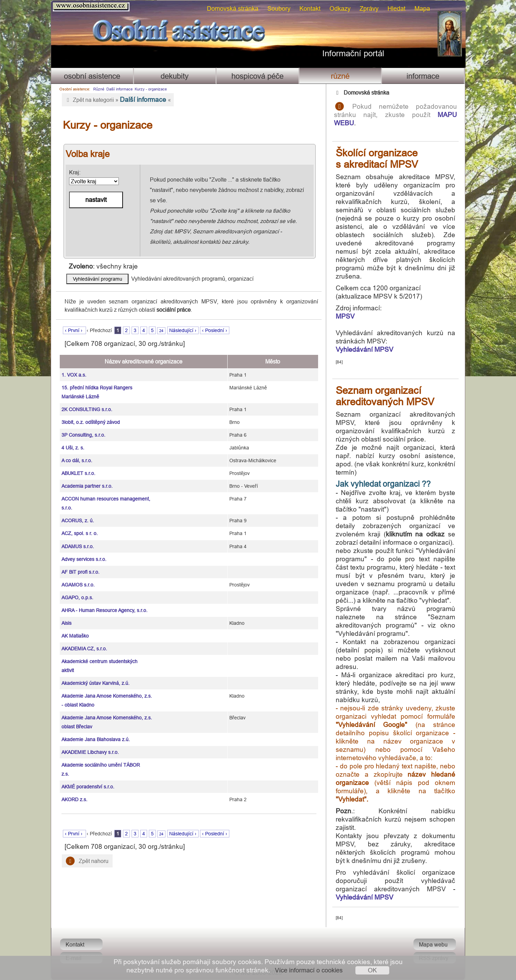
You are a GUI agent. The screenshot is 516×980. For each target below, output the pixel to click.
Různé (340, 76)
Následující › (183, 330)
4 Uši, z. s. (73, 448)
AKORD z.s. (74, 799)
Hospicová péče (257, 76)
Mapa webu (433, 944)
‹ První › (74, 330)
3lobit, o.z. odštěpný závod (91, 422)
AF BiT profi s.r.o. (80, 572)
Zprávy (369, 8)
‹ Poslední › (215, 330)
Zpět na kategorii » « (118, 99)
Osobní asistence (92, 76)
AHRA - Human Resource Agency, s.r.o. (104, 610)
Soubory (279, 8)
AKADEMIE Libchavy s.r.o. (90, 752)
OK (372, 970)
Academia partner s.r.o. (87, 486)
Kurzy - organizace (151, 89)
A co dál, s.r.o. (77, 460)
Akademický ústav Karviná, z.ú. (95, 683)
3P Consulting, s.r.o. (83, 435)
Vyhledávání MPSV (365, 349)
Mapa (422, 8)
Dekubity (175, 76)
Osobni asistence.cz (91, 7)
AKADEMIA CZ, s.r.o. (84, 649)
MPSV (345, 316)
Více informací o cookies (309, 970)
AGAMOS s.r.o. (78, 585)
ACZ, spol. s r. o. (80, 533)
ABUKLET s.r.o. (78, 473)
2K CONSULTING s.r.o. (87, 409)
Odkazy (340, 8)
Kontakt (310, 8)
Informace (423, 76)
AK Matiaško (75, 636)
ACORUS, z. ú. (78, 521)
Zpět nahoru (87, 861)
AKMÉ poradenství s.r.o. (88, 787)
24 (161, 331)
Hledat (396, 8)
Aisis (66, 623)
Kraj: (94, 177)
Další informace (120, 89)
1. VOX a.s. (74, 375)
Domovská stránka (233, 8)
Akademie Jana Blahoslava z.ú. (96, 739)
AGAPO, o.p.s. (77, 598)
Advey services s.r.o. (84, 559)
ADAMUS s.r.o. (78, 546)
